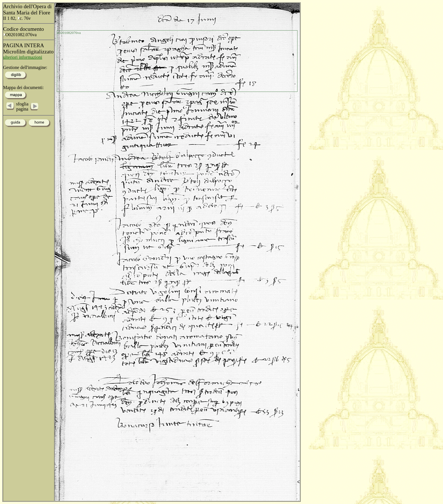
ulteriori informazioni (23, 57)
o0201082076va (69, 33)
